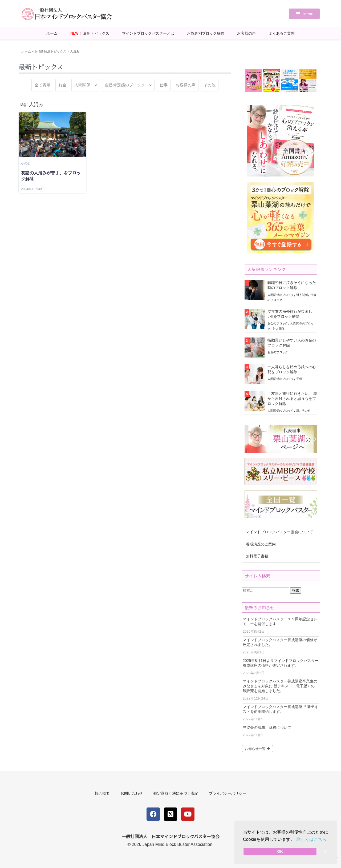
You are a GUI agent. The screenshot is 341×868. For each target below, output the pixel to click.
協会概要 (102, 793)
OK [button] (280, 851)
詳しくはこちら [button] (311, 839)
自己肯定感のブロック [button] (125, 85)
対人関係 (302, 295)
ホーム (52, 33)
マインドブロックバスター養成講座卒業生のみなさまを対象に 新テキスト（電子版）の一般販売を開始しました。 (281, 686)
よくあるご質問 (282, 33)
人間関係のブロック (281, 295)
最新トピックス (90, 33)
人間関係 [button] (82, 85)
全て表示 (42, 85)
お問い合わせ (132, 793)
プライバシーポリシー (228, 793)
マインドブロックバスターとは (148, 33)
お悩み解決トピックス (50, 51)
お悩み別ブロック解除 (206, 33)
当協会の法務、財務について (267, 728)
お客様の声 (246, 33)
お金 (62, 85)
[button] (304, 14)
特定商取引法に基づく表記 (176, 793)
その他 (210, 85)
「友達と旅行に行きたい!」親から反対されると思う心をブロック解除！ (292, 399)
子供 (299, 379)
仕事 (164, 85)
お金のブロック (278, 323)
